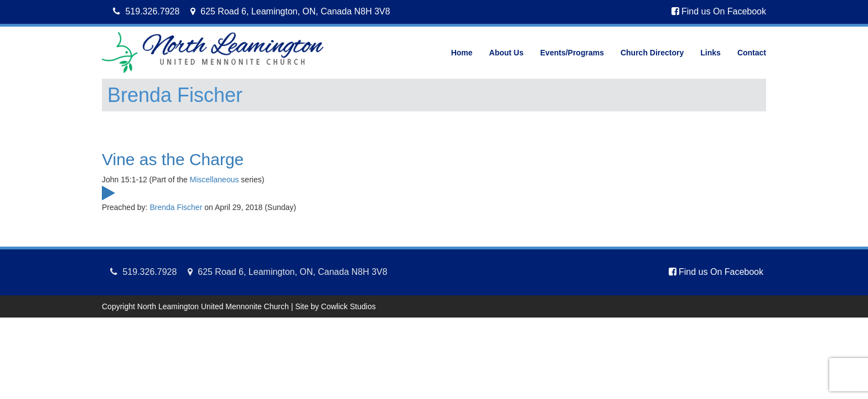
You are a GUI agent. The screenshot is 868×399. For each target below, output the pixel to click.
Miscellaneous (215, 180)
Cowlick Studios (348, 306)
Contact (752, 53)
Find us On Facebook (719, 11)
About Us (507, 53)
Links (711, 53)
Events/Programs (572, 53)
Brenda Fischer (176, 207)
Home (462, 53)
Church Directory (652, 53)
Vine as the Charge (173, 159)
